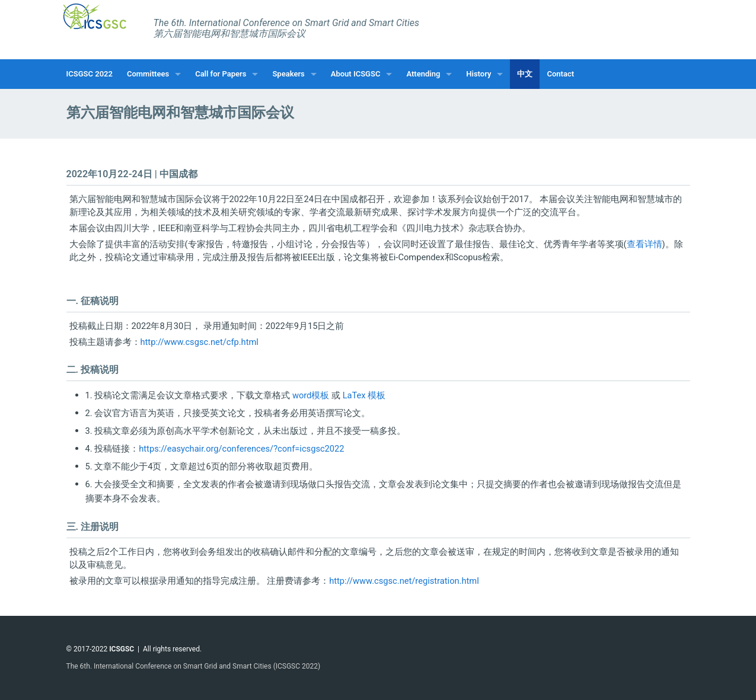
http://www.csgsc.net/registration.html (404, 581)
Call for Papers (221, 74)
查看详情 (645, 244)
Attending (423, 74)
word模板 (311, 395)
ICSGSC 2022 (90, 74)
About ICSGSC (356, 74)
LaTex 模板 (364, 395)
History (479, 74)
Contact (560, 74)
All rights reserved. (172, 649)
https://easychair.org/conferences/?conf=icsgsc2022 (241, 449)
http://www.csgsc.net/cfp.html (200, 342)
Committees (148, 74)
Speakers (288, 74)
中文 (525, 74)
